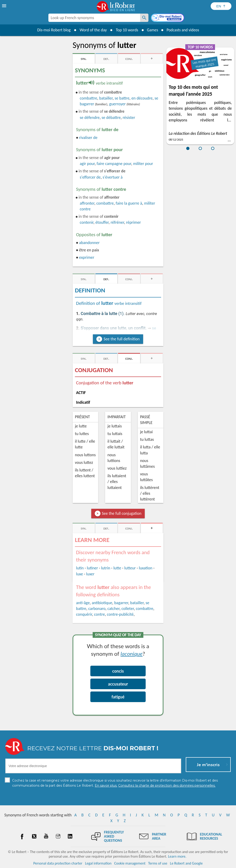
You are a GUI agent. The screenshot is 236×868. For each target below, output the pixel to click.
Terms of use (158, 863)
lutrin (106, 568)
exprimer (87, 257)
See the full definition (121, 339)
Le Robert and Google (186, 863)
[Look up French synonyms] (144, 18)
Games (152, 30)
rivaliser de (88, 138)
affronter (87, 203)
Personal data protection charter (58, 863)
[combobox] (94, 18)
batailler (106, 98)
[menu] (5, 6)
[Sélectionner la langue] (221, 6)
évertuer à (112, 177)
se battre (122, 98)
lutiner (92, 568)
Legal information (98, 863)
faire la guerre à (129, 203)
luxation (146, 568)
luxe (80, 574)
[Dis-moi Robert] (168, 18)
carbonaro (97, 609)
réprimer (133, 222)
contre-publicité (120, 614)
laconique (132, 654)
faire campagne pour (114, 164)
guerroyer (118, 104)
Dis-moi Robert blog (52, 30)
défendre (90, 118)
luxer (90, 574)
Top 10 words (125, 30)
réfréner (117, 222)
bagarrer (121, 603)
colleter (128, 609)
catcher (113, 609)
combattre (88, 98)
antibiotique (102, 603)
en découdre (142, 98)
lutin (80, 568)
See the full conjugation (122, 513)
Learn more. (177, 856)
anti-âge (83, 603)
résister (129, 118)
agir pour (87, 164)
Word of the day (92, 30)
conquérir (84, 614)
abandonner (89, 243)
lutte (117, 568)
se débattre (111, 118)
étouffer (102, 222)
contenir (87, 222)
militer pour (143, 164)
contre (99, 614)
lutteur (130, 568)
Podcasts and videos (183, 30)
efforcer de (90, 177)
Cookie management (130, 863)
